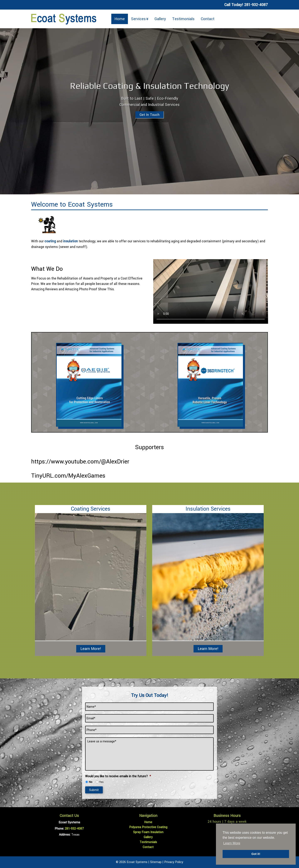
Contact (208, 19)
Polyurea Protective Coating (148, 827)
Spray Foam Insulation (148, 832)
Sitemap (156, 862)
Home (120, 19)
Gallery (160, 19)
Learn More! (91, 649)
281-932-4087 (74, 829)
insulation (70, 241)
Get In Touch (149, 115)
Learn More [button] (232, 843)
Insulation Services (208, 509)
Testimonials (183, 19)
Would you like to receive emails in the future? (118, 776)
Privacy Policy (174, 862)
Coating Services (91, 509)
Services (138, 19)
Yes (101, 782)
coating (50, 241)
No (91, 782)
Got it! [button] (256, 854)
